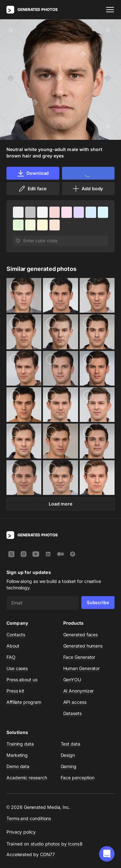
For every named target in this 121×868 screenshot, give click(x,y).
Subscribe (98, 602)
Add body (87, 189)
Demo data (18, 766)
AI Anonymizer (79, 691)
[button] (107, 854)
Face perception (78, 778)
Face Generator (79, 657)
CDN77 (48, 854)
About (13, 646)
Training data (20, 744)
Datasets (72, 713)
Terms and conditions (29, 818)
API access (75, 702)
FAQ (11, 657)
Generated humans (83, 646)
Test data (71, 744)
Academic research (27, 778)
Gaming (69, 766)
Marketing (17, 755)
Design (68, 755)
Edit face (32, 189)
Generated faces (81, 635)
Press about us (22, 680)
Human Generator (82, 668)
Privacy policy (21, 832)
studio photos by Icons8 (57, 844)
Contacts (16, 635)
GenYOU (72, 680)
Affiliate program (24, 702)
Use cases (17, 668)
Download (33, 173)
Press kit (15, 691)
